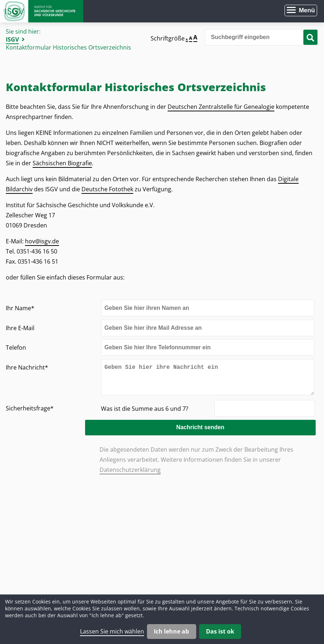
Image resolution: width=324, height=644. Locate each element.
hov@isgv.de (42, 241)
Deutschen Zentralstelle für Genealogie (221, 107)
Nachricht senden (207, 433)
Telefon (16, 347)
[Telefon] (208, 347)
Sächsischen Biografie (62, 163)
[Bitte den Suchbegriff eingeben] (262, 37)
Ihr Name (20, 308)
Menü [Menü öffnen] (307, 10)
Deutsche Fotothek (107, 189)
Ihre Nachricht (27, 367)
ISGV (12, 39)
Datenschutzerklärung (130, 475)
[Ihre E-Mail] (208, 328)
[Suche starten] (310, 37)
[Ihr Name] (208, 308)
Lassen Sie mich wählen (112, 631)
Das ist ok (220, 631)
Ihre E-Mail (20, 328)
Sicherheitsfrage (30, 414)
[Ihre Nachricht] (208, 380)
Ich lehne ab (171, 631)
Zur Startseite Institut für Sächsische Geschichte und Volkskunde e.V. (42, 11)
